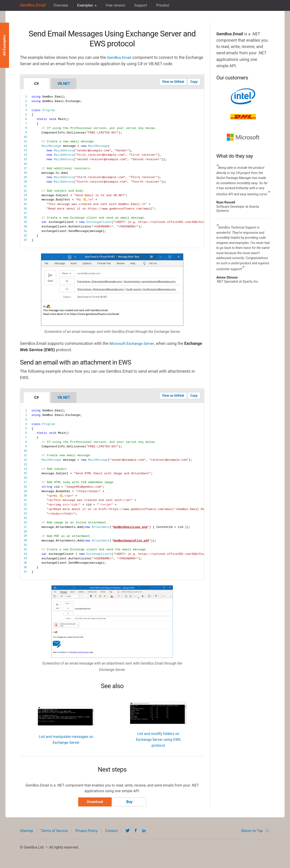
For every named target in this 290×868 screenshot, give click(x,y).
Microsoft (243, 137)
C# (36, 84)
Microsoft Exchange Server (134, 343)
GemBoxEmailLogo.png (130, 527)
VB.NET (64, 84)
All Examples (4, 45)
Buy (131, 803)
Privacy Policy (86, 832)
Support (138, 5)
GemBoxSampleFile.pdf (131, 541)
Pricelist (160, 5)
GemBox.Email (32, 5)
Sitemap (27, 832)
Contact (111, 832)
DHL (243, 117)
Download (94, 803)
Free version (113, 5)
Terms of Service (54, 832)
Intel (243, 96)
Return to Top (256, 832)
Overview (59, 5)
